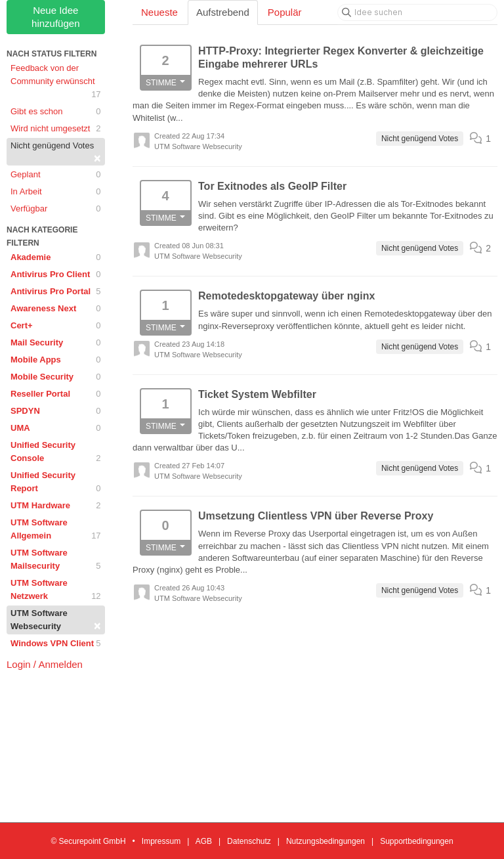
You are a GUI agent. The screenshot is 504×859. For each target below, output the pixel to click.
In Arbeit (56, 192)
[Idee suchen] (417, 12)
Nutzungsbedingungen (325, 841)
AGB (204, 841)
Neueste (159, 12)
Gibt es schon (56, 112)
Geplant (56, 175)
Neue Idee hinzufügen (55, 17)
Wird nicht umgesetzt (56, 129)
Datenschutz (249, 841)
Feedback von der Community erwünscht (56, 82)
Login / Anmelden (45, 664)
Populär (285, 12)
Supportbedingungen (416, 841)
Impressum (161, 841)
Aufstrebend (223, 12)
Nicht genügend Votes (56, 153)
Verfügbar (56, 209)
